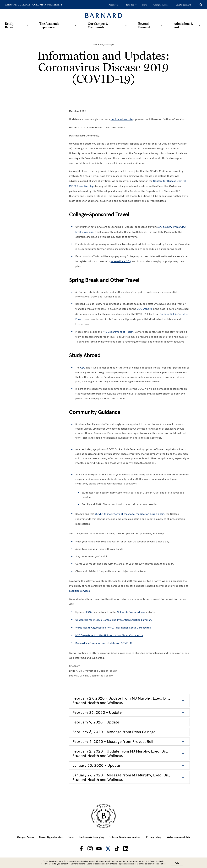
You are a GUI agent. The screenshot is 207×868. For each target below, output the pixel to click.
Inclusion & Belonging (92, 837)
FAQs (89, 612)
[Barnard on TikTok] (117, 849)
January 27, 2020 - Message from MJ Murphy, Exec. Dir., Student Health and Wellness (121, 777)
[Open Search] (201, 5)
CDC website (144, 309)
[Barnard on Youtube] (99, 849)
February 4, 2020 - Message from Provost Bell (113, 741)
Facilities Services (79, 591)
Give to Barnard (183, 5)
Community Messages (104, 44)
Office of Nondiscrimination (125, 837)
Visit (71, 837)
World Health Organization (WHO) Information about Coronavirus (113, 628)
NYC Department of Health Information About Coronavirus (109, 635)
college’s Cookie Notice (155, 864)
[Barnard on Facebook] (81, 849)
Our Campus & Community (98, 25)
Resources (115, 5)
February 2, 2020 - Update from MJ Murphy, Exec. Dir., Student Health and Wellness (120, 753)
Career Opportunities (51, 837)
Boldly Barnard (11, 25)
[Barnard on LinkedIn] (126, 849)
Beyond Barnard (144, 25)
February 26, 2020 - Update (97, 712)
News (146, 5)
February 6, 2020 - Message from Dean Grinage (114, 732)
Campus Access (161, 5)
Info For (132, 5)
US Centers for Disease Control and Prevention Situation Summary (114, 620)
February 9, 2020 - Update (96, 722)
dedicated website (122, 119)
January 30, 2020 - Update (96, 765)
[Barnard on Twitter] (108, 849)
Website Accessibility (178, 837)
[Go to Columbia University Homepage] (47, 5)
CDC (83, 368)
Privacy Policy (154, 837)
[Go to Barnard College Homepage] (18, 5)
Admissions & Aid (184, 25)
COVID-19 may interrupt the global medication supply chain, (130, 514)
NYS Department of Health (118, 332)
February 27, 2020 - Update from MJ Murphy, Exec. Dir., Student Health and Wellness (121, 700)
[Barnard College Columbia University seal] (103, 816)
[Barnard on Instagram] (90, 849)
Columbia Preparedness (131, 612)
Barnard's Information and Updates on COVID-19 (104, 643)
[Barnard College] (104, 14)
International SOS (121, 261)
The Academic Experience (49, 25)
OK (177, 863)
